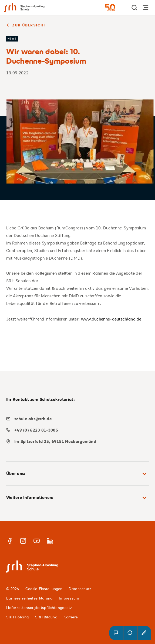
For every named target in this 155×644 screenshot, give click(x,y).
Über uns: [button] (77, 474)
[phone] (75, 430)
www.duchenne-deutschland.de (111, 319)
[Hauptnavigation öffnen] (146, 7)
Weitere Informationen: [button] (77, 498)
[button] (116, 633)
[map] (75, 441)
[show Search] (135, 7)
